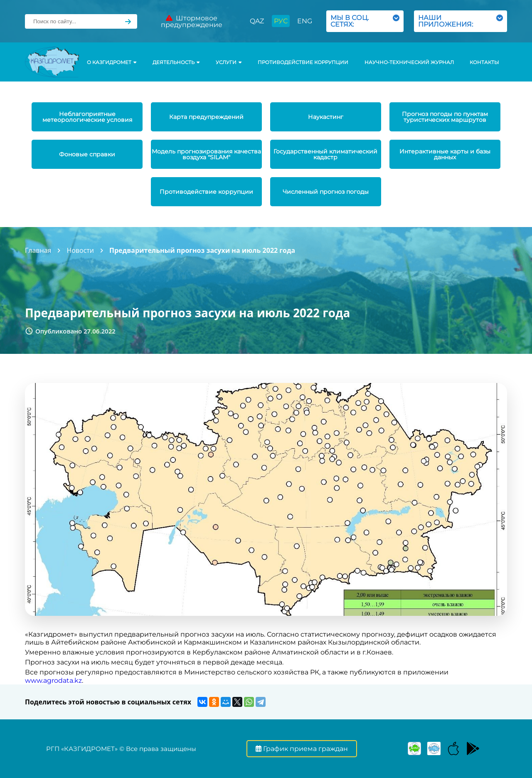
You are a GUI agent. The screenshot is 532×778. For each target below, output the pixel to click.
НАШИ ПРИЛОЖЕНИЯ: (461, 21)
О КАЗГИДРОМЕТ (112, 62)
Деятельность (176, 62)
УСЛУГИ (229, 62)
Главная (38, 250)
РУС (281, 21)
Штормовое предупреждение (192, 21)
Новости (80, 250)
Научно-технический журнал (409, 62)
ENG (305, 21)
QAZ (257, 21)
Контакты (484, 62)
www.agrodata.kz (53, 680)
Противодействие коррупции (303, 62)
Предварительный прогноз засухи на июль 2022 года (202, 250)
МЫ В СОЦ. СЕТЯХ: (365, 21)
